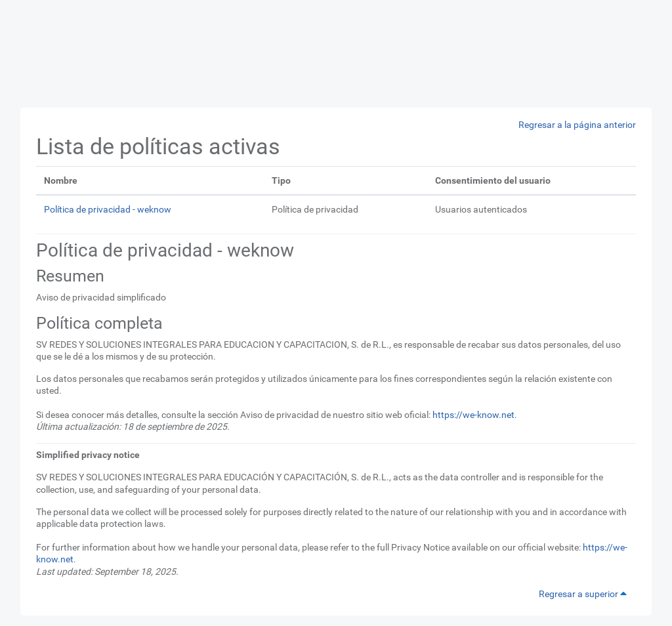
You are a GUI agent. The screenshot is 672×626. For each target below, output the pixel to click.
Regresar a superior (585, 594)
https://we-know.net (473, 415)
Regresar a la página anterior (577, 125)
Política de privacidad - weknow (108, 209)
